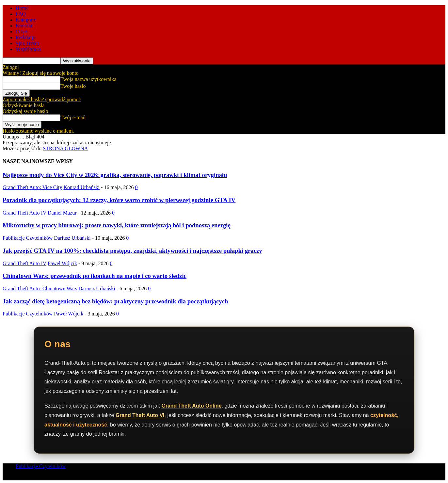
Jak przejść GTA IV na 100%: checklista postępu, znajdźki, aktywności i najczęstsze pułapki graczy (132, 251)
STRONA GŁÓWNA (65, 148)
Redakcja (25, 37)
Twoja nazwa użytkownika (88, 79)
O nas (22, 32)
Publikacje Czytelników (28, 238)
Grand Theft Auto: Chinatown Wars (40, 289)
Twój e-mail (73, 117)
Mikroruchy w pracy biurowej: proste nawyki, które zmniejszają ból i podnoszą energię (117, 225)
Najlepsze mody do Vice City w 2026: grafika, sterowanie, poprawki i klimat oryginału (115, 175)
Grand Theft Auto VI (140, 415)
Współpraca (28, 49)
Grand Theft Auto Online (192, 406)
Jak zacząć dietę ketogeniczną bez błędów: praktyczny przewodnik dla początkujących (115, 301)
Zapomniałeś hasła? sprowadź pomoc (42, 99)
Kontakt (24, 26)
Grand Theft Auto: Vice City (32, 187)
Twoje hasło (73, 86)
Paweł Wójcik (62, 263)
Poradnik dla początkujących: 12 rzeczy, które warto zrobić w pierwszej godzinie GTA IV (119, 200)
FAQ (21, 14)
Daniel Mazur (62, 213)
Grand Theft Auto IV (24, 213)
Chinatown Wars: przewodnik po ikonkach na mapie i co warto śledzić (95, 276)
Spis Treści (27, 43)
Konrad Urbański (81, 187)
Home (22, 8)
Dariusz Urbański (72, 238)
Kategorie (26, 20)
